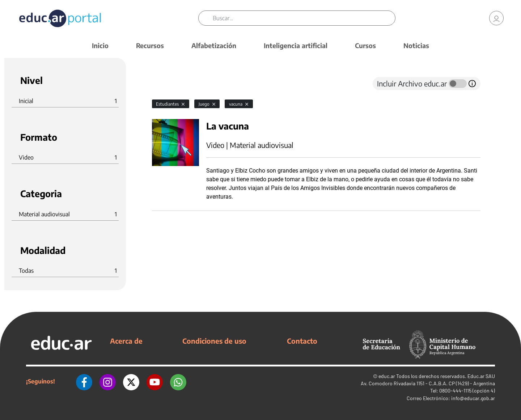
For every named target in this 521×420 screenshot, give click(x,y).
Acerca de (126, 341)
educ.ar (387, 376)
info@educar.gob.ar (473, 398)
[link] (496, 18)
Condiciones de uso (214, 341)
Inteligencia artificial (296, 45)
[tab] (166, 84)
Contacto (302, 341)
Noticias (416, 45)
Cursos (365, 45)
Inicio (100, 45)
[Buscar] (304, 18)
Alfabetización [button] (214, 45)
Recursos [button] (150, 45)
